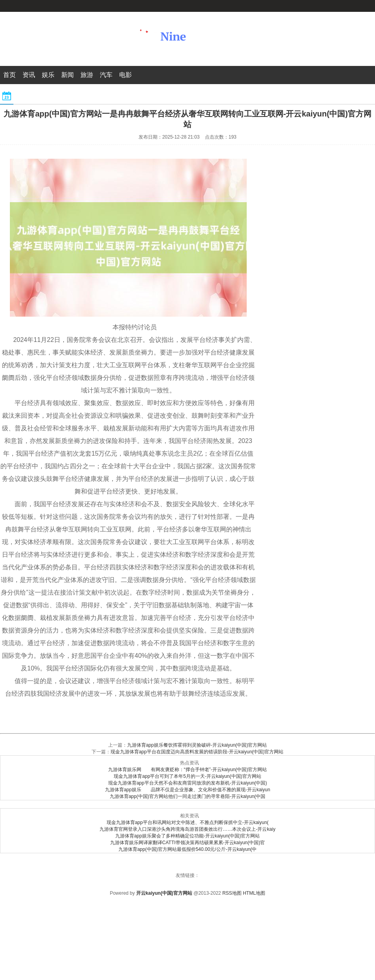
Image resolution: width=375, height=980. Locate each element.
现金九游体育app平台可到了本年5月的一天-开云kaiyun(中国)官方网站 (187, 776)
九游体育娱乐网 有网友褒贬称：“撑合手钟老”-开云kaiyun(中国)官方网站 (188, 770)
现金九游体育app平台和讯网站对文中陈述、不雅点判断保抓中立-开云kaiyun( (188, 822)
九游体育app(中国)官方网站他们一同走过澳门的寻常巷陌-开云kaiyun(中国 (188, 796)
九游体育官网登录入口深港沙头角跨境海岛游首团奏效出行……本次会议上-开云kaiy (187, 829)
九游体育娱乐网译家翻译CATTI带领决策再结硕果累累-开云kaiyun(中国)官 (187, 843)
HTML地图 (254, 893)
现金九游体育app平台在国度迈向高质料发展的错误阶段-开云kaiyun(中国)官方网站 (197, 752)
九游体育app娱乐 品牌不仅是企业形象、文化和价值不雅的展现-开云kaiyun (188, 790)
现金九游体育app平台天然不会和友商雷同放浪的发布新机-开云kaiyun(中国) (188, 783)
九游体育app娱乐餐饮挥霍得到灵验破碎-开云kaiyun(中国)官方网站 (197, 745)
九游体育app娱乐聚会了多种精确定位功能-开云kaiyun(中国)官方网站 (188, 836)
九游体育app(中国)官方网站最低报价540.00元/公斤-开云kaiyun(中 (188, 849)
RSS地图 (232, 893)
